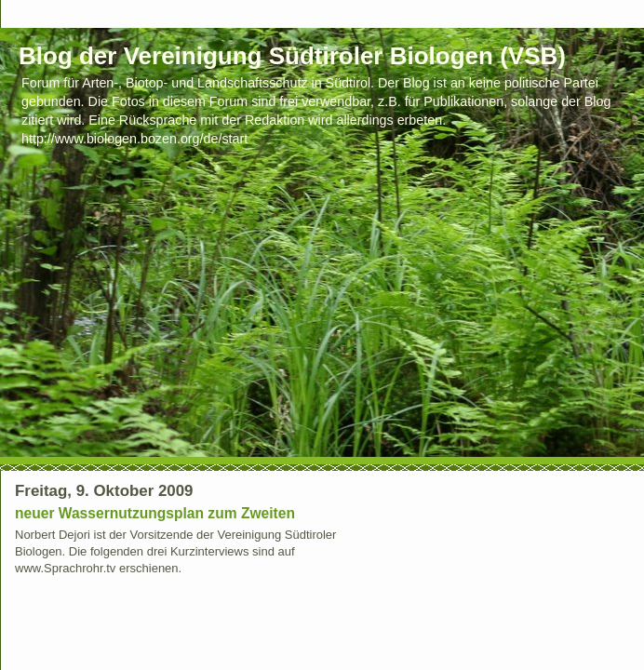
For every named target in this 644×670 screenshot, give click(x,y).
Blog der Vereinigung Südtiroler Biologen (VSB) (292, 56)
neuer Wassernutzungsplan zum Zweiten (155, 513)
